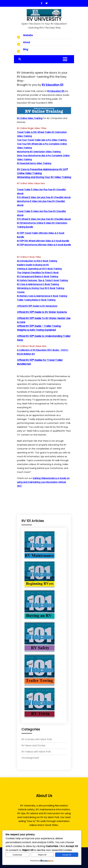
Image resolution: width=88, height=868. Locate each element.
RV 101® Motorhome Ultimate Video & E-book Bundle (44, 245)
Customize (17, 855)
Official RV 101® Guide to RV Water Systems (42, 312)
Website (28, 35)
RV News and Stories (33, 745)
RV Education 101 (56, 91)
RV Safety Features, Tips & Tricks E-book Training (42, 280)
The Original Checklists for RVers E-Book (38, 273)
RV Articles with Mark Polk (37, 739)
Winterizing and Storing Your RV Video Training (44, 177)
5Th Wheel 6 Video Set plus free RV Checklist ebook (44, 219)
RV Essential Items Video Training (34, 163)
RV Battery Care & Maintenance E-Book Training (42, 296)
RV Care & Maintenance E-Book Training (38, 284)
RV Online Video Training (30, 118)
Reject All (42, 855)
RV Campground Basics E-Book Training (38, 276)
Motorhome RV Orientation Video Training (39, 152)
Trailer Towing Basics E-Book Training (36, 300)
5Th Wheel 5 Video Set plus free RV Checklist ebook (44, 197)
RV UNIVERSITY (44, 19)
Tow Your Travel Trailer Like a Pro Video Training (42, 140)
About (27, 42)
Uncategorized (30, 758)
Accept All (67, 855)
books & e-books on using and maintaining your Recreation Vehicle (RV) (43, 482)
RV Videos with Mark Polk (36, 752)
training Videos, (41, 478)
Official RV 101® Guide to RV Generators (37, 306)
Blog (26, 49)
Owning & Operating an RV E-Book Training (39, 269)
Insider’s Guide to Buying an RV (33, 265)
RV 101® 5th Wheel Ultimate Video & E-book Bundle (43, 241)
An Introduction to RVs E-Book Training (37, 261)
